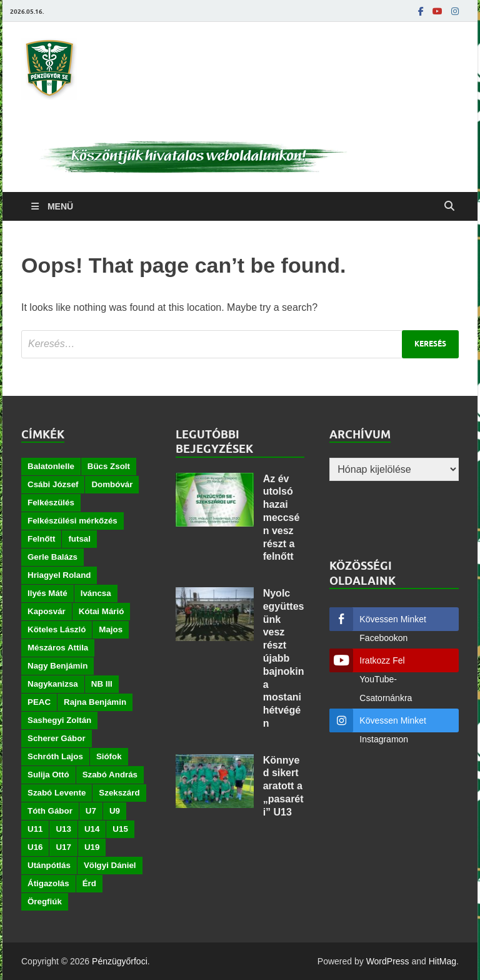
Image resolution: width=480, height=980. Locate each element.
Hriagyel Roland (59, 575)
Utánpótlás (49, 865)
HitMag (442, 961)
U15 (120, 829)
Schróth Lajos (55, 756)
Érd (89, 883)
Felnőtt (41, 539)
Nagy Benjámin (57, 666)
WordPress (388, 961)
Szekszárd (119, 793)
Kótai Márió (102, 611)
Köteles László (57, 629)
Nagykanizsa (53, 684)
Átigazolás (48, 883)
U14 (92, 829)
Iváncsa (96, 593)
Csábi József (53, 484)
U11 (35, 829)
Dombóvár (112, 484)
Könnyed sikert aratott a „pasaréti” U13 (283, 786)
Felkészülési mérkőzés (72, 521)
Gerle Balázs (52, 557)
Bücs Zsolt (109, 466)
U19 (92, 847)
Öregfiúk (45, 902)
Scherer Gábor (57, 738)
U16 (35, 847)
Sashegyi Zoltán (59, 720)
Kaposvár (47, 611)
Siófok (109, 756)
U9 (115, 811)
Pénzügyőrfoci (120, 961)
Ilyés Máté (47, 593)
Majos (111, 629)
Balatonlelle (51, 466)
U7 (91, 811)
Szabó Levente (57, 793)
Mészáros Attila (58, 648)
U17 (63, 847)
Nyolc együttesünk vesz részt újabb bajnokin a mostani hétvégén (284, 658)
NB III (102, 684)
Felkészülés (51, 503)
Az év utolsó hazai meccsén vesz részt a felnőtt (282, 518)
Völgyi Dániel (110, 865)
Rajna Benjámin (95, 702)
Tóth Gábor (50, 811)
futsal (79, 539)
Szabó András (110, 775)
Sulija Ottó (48, 775)
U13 (63, 829)
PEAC (39, 702)
